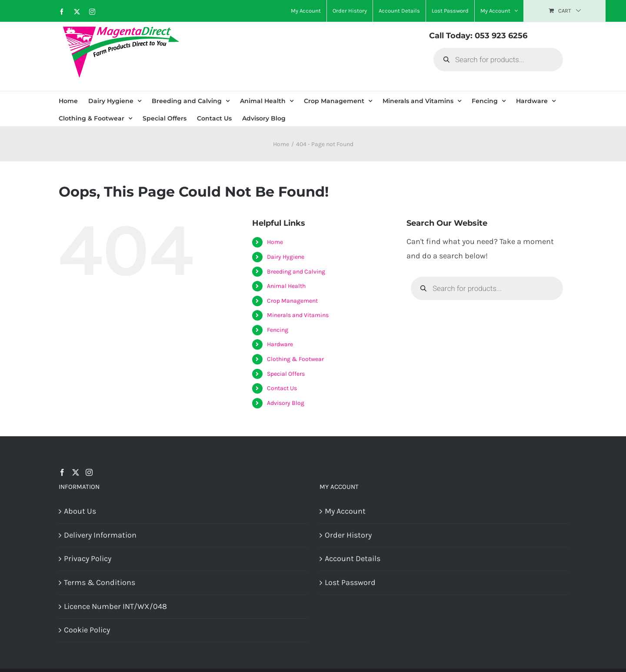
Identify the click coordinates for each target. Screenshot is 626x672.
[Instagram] (89, 472)
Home (275, 242)
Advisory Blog (286, 403)
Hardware (280, 344)
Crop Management (292, 301)
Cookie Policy (87, 630)
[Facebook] (62, 472)
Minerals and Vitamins (298, 315)
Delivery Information (100, 535)
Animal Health (286, 286)
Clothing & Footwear (295, 359)
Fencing (278, 330)
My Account (345, 511)
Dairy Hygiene (286, 257)
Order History (348, 535)
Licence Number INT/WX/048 (115, 606)
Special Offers (286, 374)
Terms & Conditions (100, 582)
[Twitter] (76, 472)
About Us (80, 511)
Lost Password (350, 582)
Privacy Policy (88, 558)
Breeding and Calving (296, 272)
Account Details (353, 558)
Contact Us (282, 388)
